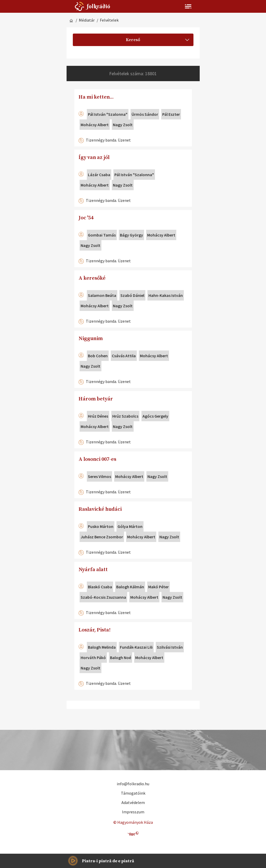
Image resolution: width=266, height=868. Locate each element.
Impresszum (133, 812)
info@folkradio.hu (133, 784)
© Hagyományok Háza (133, 822)
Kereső (158, 40)
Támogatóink (133, 793)
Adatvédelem (133, 802)
